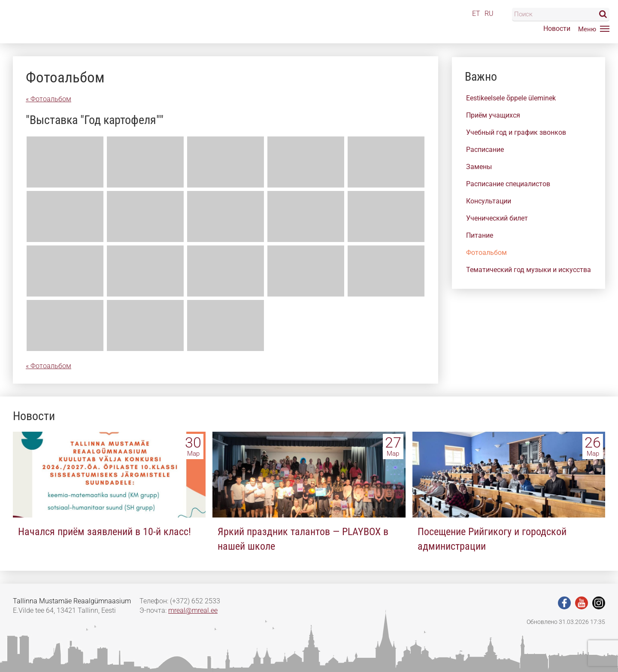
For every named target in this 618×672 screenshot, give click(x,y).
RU (489, 14)
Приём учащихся (493, 115)
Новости (557, 29)
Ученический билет (497, 218)
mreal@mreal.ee (193, 610)
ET (476, 14)
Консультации (489, 201)
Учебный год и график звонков (516, 132)
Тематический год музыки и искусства (529, 270)
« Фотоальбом (48, 99)
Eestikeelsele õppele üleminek (511, 98)
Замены (479, 167)
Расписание (485, 150)
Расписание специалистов (508, 184)
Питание (480, 235)
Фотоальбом (486, 253)
